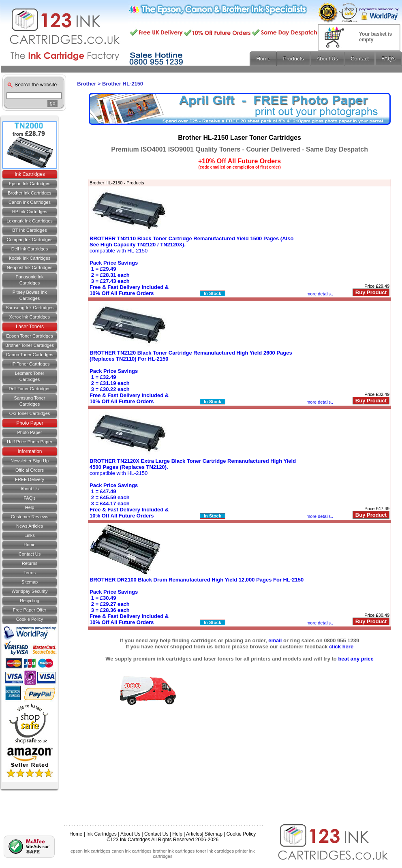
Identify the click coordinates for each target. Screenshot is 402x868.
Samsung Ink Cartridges (30, 308)
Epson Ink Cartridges (30, 184)
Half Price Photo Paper (30, 442)
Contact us (30, 554)
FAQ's (30, 498)
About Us (29, 489)
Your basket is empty (375, 37)
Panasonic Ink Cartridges (29, 280)
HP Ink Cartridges (30, 212)
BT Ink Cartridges (29, 230)
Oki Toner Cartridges (30, 413)
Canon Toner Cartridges (30, 355)
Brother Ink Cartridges (30, 193)
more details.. (320, 294)
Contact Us (156, 834)
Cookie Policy (30, 619)
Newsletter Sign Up (30, 461)
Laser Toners (30, 327)
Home (29, 545)
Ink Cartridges (30, 174)
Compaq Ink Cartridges (29, 239)
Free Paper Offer (30, 610)
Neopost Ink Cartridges (30, 267)
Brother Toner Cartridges (30, 345)
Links (30, 535)
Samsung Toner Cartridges (30, 401)
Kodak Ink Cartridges (30, 258)
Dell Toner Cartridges (29, 389)
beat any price (356, 659)
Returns (30, 563)
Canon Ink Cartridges (30, 202)
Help (30, 507)
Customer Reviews (30, 517)
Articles (194, 834)
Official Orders (30, 470)
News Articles (30, 526)
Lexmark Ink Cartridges (30, 221)
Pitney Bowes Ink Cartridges (30, 295)
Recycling (30, 601)
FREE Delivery (30, 479)
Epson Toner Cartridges (29, 336)
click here (341, 647)
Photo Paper (30, 423)
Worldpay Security (29, 591)
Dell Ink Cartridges (30, 249)
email (275, 640)
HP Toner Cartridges (29, 364)
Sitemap (30, 582)
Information (30, 451)
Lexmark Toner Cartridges (30, 376)
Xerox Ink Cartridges (30, 317)
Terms (30, 573)
